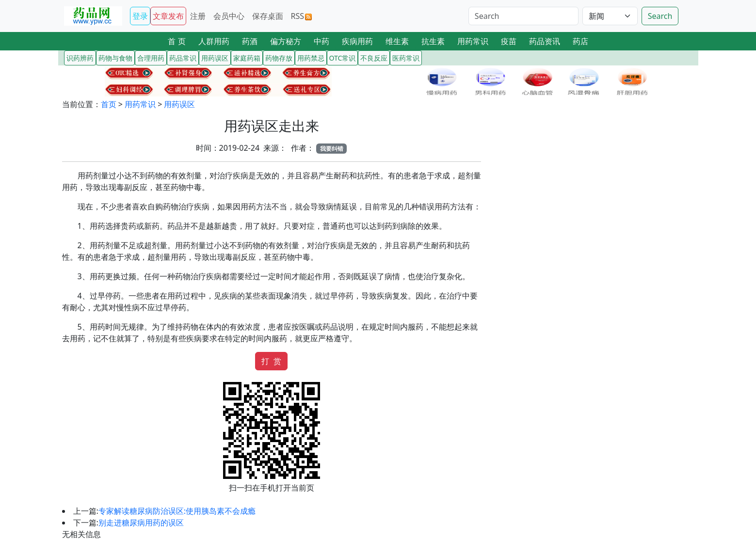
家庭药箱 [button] (247, 58)
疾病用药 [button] (357, 41)
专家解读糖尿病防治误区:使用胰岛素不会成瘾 (177, 511)
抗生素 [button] (433, 41)
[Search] (523, 16)
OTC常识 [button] (343, 58)
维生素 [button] (397, 41)
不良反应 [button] (374, 58)
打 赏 (271, 361)
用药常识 (140, 104)
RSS (302, 16)
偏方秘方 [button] (286, 41)
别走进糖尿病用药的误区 (141, 523)
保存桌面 (268, 16)
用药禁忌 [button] (311, 58)
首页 (109, 104)
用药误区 (179, 104)
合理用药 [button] (151, 58)
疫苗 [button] (509, 41)
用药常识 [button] (473, 41)
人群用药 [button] (214, 41)
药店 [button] (580, 41)
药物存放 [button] (279, 58)
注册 (198, 16)
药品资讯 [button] (545, 41)
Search (660, 16)
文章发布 (168, 16)
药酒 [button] (250, 41)
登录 (140, 16)
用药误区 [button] (215, 58)
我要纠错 (332, 149)
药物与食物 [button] (115, 58)
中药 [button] (322, 41)
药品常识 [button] (183, 58)
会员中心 (229, 16)
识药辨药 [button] (80, 58)
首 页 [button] (177, 41)
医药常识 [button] (406, 58)
